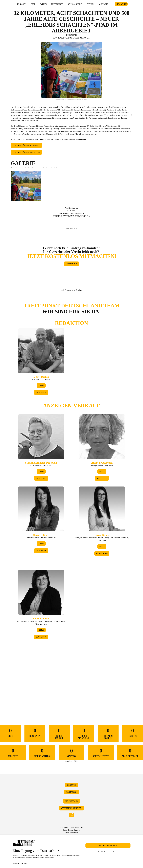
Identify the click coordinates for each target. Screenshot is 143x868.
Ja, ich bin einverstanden (108, 846)
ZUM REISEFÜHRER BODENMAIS (26, 145)
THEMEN (90, 4)
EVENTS (43, 4)
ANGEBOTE (103, 4)
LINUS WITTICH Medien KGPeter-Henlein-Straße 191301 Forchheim (71, 830)
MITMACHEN (121, 4)
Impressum (24, 863)
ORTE (33, 4)
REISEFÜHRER (57, 4)
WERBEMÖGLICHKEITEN (71, 808)
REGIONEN (22, 4)
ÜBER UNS (72, 785)
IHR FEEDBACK (71, 801)
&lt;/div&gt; (71, 501)
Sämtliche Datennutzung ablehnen (108, 852)
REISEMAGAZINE (75, 4)
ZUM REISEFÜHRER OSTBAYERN (26, 152)
